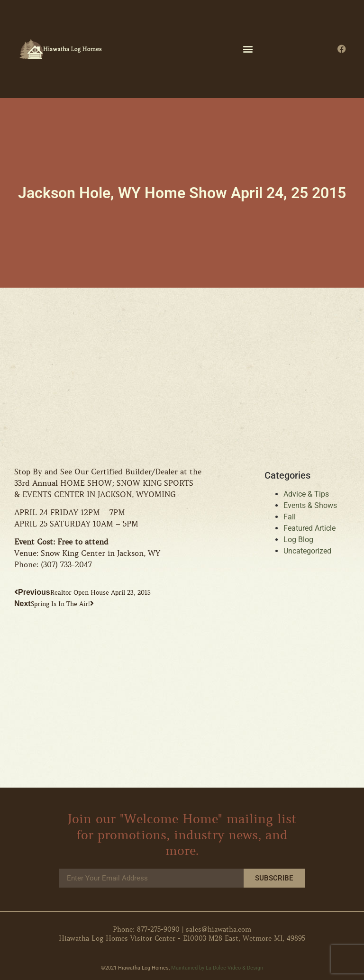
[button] (248, 49)
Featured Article (309, 528)
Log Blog (298, 540)
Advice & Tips (306, 494)
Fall (290, 517)
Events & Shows (310, 505)
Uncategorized (307, 551)
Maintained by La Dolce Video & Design (217, 968)
